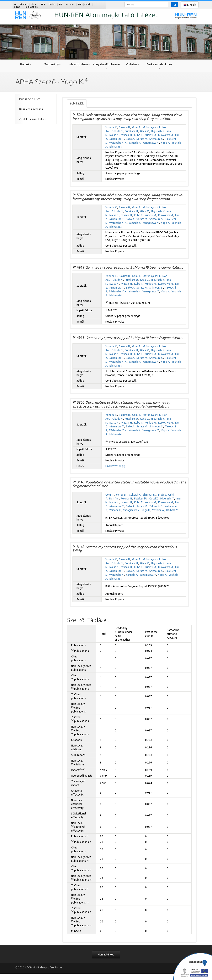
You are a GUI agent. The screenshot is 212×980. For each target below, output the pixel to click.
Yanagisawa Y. (151, 143)
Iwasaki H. (127, 135)
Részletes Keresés (31, 109)
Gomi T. (137, 127)
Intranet (70, 5)
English (190, 5)
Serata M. (142, 139)
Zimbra (24, 5)
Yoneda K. (111, 127)
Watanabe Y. (117, 575)
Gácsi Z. (145, 131)
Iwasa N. (114, 135)
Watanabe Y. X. (118, 143)
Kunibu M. (151, 135)
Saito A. (130, 139)
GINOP (18, 7)
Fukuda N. (117, 131)
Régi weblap (31, 7)
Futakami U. (132, 131)
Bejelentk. (85, 5)
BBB (43, 5)
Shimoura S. (156, 139)
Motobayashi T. (152, 127)
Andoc (52, 5)
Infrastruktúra (79, 64)
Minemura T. (117, 139)
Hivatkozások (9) (115, 466)
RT (61, 5)
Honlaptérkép (106, 955)
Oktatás (133, 64)
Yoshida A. (158, 510)
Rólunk (26, 64)
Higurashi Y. (158, 131)
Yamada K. (135, 143)
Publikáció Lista (30, 99)
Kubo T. (139, 135)
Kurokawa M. (166, 135)
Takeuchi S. (156, 506)
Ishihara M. (116, 147)
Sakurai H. (125, 127)
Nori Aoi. (114, 498)
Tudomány (53, 64)
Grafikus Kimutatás (32, 119)
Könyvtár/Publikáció (106, 66)
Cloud (34, 5)
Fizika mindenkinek (159, 66)
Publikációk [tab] (77, 104)
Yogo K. (165, 143)
